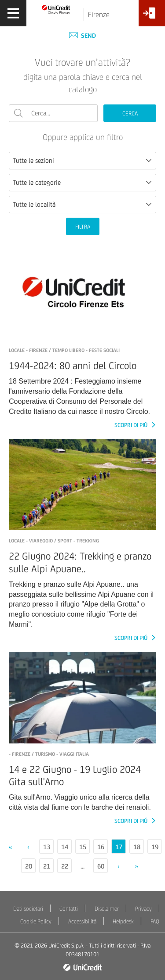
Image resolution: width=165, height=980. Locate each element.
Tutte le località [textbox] (34, 204)
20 (29, 866)
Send (82, 36)
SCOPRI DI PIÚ (132, 425)
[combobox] (82, 161)
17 (119, 847)
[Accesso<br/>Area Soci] (152, 16)
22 (65, 866)
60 (101, 866)
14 (65, 847)
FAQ (155, 921)
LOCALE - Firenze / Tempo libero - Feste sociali (64, 350)
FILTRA (83, 227)
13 (47, 847)
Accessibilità (82, 921)
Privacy (143, 909)
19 (155, 847)
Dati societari (28, 909)
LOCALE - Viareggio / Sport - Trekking (54, 541)
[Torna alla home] (56, 9)
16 (101, 847)
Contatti (69, 909)
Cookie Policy (36, 921)
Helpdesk (123, 921)
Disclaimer (107, 909)
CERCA (130, 113)
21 (47, 866)
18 (137, 847)
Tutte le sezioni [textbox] (33, 160)
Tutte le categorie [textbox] (37, 182)
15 (83, 847)
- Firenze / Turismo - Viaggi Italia (49, 754)
